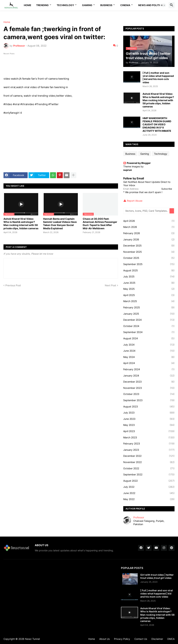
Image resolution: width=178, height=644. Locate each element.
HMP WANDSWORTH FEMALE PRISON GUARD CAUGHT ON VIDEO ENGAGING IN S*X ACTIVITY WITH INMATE (157, 124)
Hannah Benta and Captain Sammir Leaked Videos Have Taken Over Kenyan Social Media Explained (60, 224)
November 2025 (149, 252)
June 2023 (149, 419)
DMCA (171, 639)
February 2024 (149, 369)
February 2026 (149, 233)
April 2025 (149, 295)
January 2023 (149, 450)
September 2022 (149, 475)
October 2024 (149, 326)
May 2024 (149, 357)
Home (28, 5)
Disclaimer (157, 639)
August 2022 (149, 481)
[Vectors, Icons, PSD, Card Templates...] (147, 211)
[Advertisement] (61, 144)
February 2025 (149, 307)
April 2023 (149, 431)
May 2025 (149, 289)
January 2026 (149, 240)
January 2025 (149, 314)
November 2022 (149, 462)
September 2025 (149, 264)
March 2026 (149, 227)
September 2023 (149, 400)
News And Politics (151, 5)
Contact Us (141, 639)
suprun (128, 170)
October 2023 (149, 394)
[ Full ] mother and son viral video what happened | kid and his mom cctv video (158, 78)
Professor (139, 517)
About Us (104, 639)
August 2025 (149, 270)
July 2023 (149, 413)
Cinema (125, 5)
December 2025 (149, 246)
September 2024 (149, 332)
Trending (42, 5)
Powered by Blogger (137, 163)
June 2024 (149, 351)
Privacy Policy (122, 639)
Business (106, 5)
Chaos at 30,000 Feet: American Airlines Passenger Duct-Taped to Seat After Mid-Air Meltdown (100, 224)
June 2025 (149, 283)
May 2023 (149, 425)
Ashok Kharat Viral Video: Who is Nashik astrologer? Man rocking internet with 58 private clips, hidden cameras (21, 224)
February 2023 (149, 444)
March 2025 (149, 301)
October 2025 (149, 258)
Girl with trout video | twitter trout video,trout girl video (157, 576)
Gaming (87, 5)
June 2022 (149, 493)
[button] (163, 5)
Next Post (110, 285)
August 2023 (149, 407)
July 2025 (149, 277)
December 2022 (149, 456)
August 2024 (149, 338)
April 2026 (149, 221)
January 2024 (149, 376)
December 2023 (149, 382)
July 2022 (149, 487)
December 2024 (149, 320)
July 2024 (149, 345)
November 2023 (149, 388)
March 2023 (149, 438)
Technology (65, 5)
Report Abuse (135, 201)
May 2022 (149, 499)
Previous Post (13, 285)
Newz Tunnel (32, 639)
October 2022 (149, 468)
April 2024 (149, 363)
